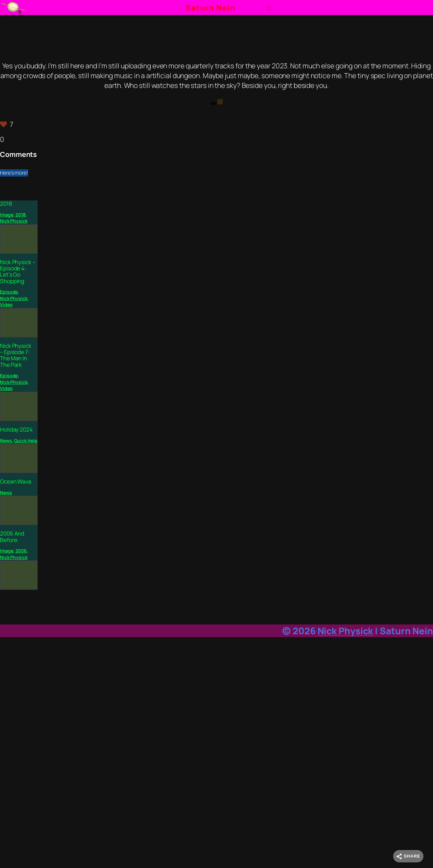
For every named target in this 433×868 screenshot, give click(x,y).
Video (6, 305)
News (6, 441)
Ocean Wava (16, 481)
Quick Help (26, 441)
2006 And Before (12, 537)
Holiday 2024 (16, 429)
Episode (9, 292)
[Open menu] (269, 8)
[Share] (408, 856)
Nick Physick (14, 221)
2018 (6, 204)
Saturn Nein (211, 8)
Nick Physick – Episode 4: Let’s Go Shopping (18, 272)
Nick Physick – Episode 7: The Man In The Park (16, 355)
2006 (21, 551)
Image (7, 215)
